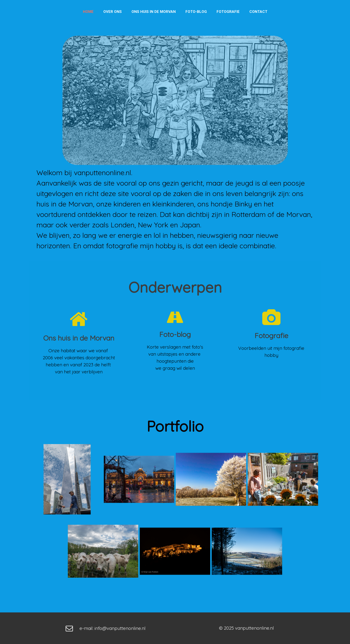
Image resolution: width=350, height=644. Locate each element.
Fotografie (228, 12)
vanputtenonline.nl (254, 628)
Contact (258, 12)
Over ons (113, 12)
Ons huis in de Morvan (154, 12)
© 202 (225, 628)
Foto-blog (196, 12)
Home (88, 12)
